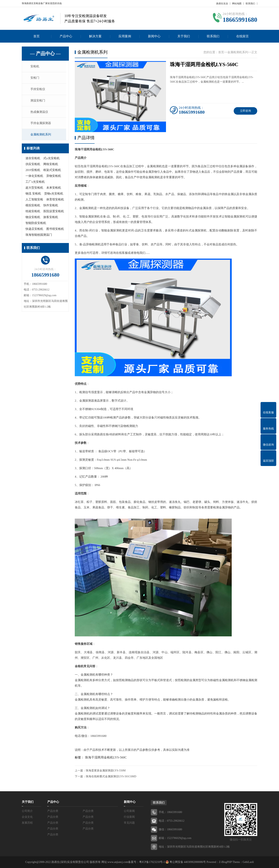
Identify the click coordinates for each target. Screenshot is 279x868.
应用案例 (125, 36)
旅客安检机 (51, 219)
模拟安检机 (33, 207)
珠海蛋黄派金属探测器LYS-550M (106, 771)
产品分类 (53, 811)
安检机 (35, 67)
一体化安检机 (34, 177)
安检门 (35, 78)
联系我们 (250, 4)
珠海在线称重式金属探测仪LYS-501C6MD (111, 776)
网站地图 (237, 4)
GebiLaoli (248, 862)
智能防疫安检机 (36, 225)
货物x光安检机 (54, 195)
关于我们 (184, 36)
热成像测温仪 (40, 113)
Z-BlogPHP (225, 862)
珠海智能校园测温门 (39, 236)
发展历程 (27, 823)
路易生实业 (222, 4)
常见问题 (129, 823)
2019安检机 (33, 172)
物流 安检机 (33, 195)
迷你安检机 (33, 160)
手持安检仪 (38, 90)
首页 (36, 36)
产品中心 (66, 36)
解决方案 (95, 36)
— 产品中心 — (45, 54)
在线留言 (243, 36)
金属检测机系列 (41, 136)
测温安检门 (38, 101)
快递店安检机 (34, 230)
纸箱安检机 (33, 213)
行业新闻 (129, 817)
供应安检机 (33, 166)
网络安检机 (51, 166)
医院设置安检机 (54, 213)
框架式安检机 (52, 172)
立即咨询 (245, 111)
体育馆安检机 (55, 201)
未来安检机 (54, 189)
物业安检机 (33, 219)
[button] (120, 129)
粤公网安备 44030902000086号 (187, 862)
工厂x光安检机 (35, 183)
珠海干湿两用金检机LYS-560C (106, 757)
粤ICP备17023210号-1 (152, 862)
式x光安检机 (52, 160)
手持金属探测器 (41, 124)
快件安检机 (51, 207)
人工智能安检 (34, 201)
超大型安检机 (34, 189)
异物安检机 (54, 177)
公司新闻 (129, 811)
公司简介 (27, 811)
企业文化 (27, 817)
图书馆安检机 (55, 230)
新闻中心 (154, 36)
